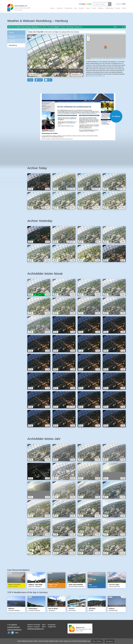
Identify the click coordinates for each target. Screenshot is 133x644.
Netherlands (109, 8)
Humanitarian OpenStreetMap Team (118, 58)
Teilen (49, 80)
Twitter (12, 632)
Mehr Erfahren (97, 641)
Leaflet (93, 58)
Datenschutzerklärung (14, 629)
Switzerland (68, 8)
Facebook (9, 632)
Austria (52, 8)
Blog (17, 632)
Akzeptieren (110, 641)
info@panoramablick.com (36, 629)
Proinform (14, 625)
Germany (60, 8)
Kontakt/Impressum (14, 627)
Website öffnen (74, 116)
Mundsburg (13, 45)
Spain (88, 8)
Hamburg (12, 41)
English (124, 4)
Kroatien (81, 8)
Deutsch (118, 4)
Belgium (101, 8)
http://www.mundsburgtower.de (96, 76)
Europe (118, 8)
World (124, 8)
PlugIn (30, 80)
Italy (75, 8)
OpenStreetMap (99, 58)
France (94, 8)
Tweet (40, 80)
